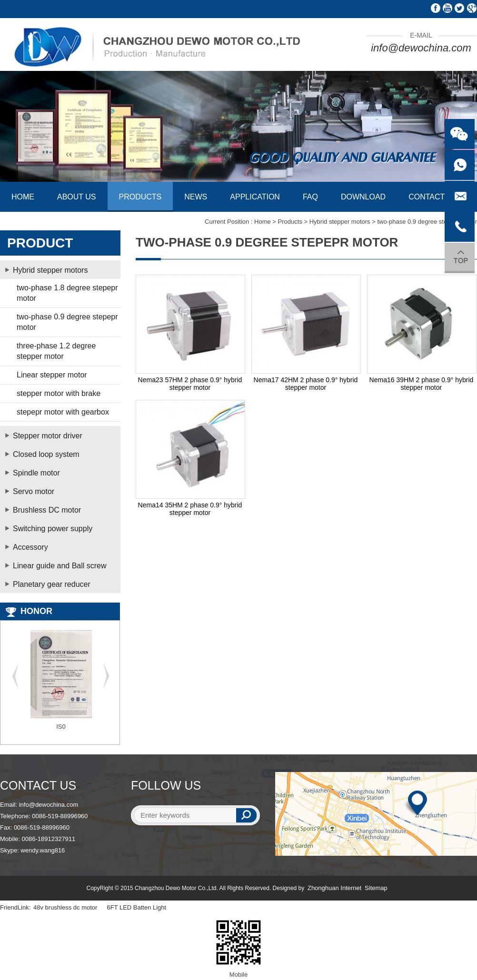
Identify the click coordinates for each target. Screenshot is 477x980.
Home (263, 222)
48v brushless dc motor (65, 907)
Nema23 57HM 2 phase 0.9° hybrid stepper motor (190, 384)
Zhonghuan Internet (334, 888)
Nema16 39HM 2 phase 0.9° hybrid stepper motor (422, 384)
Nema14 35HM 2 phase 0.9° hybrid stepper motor (190, 509)
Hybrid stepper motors (340, 222)
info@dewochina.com (421, 48)
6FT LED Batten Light (136, 907)
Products (290, 222)
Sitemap (376, 888)
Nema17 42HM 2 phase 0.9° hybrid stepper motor (306, 384)
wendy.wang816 (43, 850)
